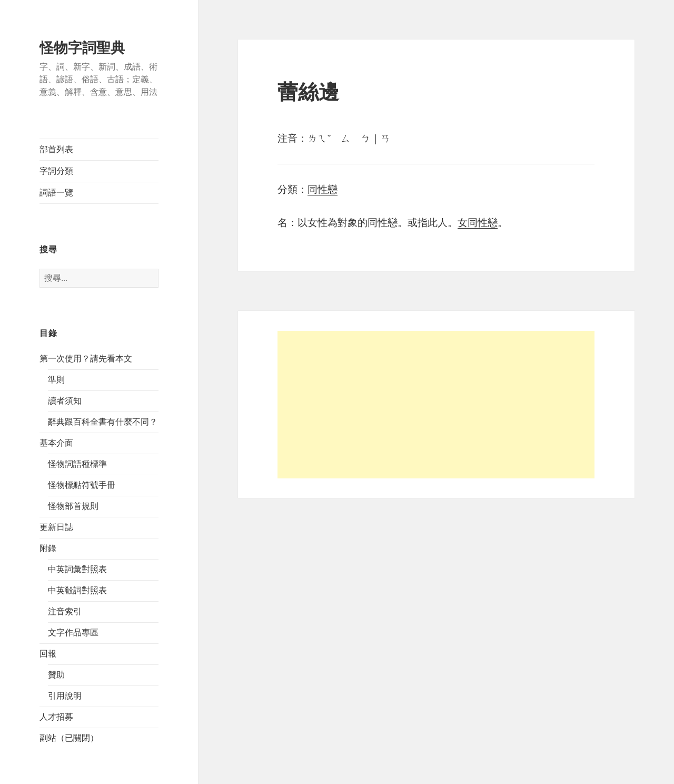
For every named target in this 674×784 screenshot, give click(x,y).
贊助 (56, 675)
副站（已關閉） (69, 738)
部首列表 (56, 149)
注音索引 (65, 611)
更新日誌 (56, 527)
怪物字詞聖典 (82, 48)
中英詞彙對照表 (77, 569)
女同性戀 (478, 223)
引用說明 (65, 696)
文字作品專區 (73, 633)
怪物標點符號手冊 (82, 485)
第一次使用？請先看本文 (86, 359)
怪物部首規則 (73, 506)
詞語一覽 (56, 193)
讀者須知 (65, 401)
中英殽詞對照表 (77, 590)
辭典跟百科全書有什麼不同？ (103, 422)
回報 (48, 654)
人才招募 (56, 717)
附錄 (48, 548)
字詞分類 (56, 171)
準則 (56, 380)
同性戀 (323, 189)
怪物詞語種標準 (77, 464)
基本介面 (56, 443)
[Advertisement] (436, 405)
